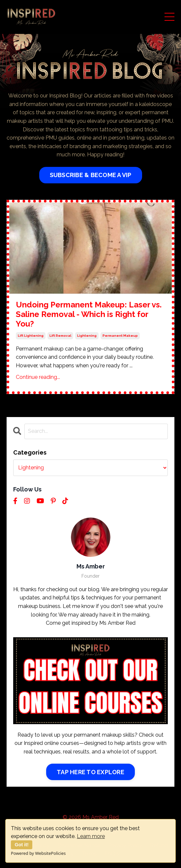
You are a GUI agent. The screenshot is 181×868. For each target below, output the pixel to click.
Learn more (91, 836)
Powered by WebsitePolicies (38, 853)
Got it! (22, 845)
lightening (87, 336)
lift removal (60, 336)
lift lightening (31, 336)
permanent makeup (120, 336)
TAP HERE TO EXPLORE (90, 772)
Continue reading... (38, 377)
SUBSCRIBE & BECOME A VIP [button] (91, 175)
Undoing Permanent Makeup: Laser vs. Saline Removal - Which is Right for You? (89, 314)
